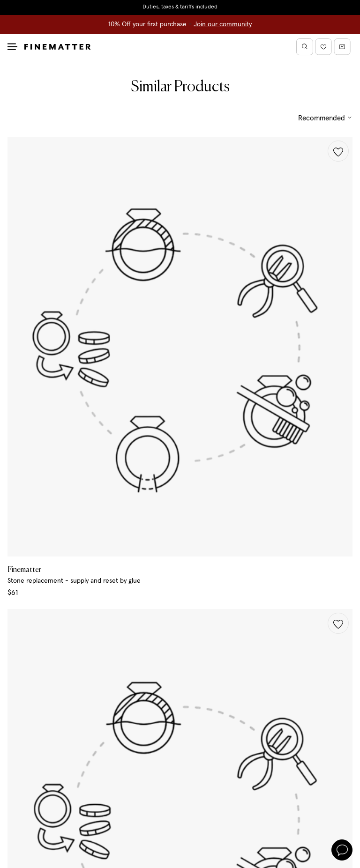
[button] (338, 151)
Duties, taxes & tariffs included (180, 7)
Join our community (223, 24)
